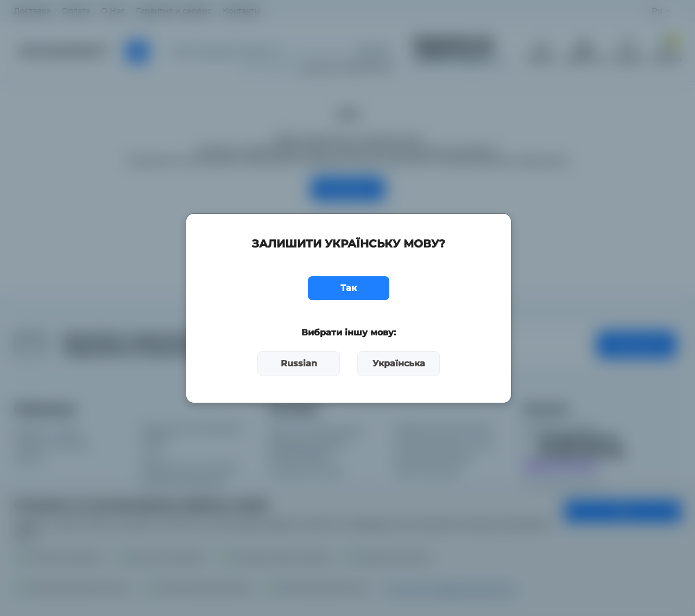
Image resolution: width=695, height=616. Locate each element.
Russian (299, 363)
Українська (399, 363)
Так (349, 288)
